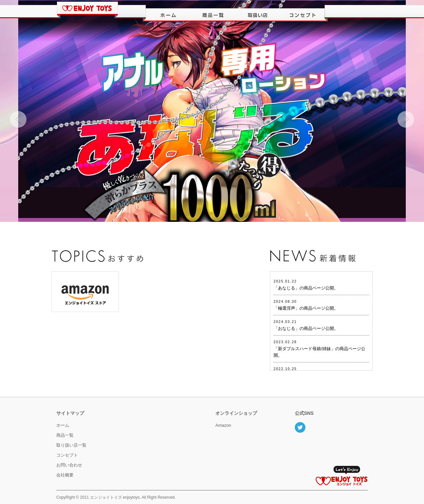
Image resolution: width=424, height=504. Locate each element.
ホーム (63, 425)
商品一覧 (65, 435)
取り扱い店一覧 (71, 445)
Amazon (223, 425)
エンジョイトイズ (106, 497)
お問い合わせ (69, 465)
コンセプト (67, 455)
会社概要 (65, 475)
